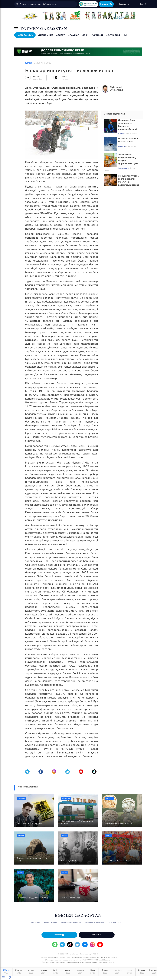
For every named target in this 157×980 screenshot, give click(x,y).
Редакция (36, 922)
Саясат (60, 35)
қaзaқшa (124, 4)
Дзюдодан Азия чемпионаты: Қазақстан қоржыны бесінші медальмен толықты (128, 128)
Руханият (97, 35)
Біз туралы (113, 35)
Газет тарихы (50, 922)
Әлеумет (73, 35)
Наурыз (43, 972)
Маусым (80, 972)
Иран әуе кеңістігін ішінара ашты (128, 140)
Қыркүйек (117, 972)
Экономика (46, 35)
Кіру (143, 4)
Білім (85, 35)
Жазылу (106, 4)
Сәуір (56, 972)
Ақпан (31, 972)
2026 (6, 972)
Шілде (92, 972)
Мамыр (68, 972)
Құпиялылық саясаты (71, 922)
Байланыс (97, 935)
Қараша (142, 972)
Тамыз (105, 972)
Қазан (129, 972)
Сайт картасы (114, 922)
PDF (125, 35)
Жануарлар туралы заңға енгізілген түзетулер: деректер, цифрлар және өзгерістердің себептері (129, 183)
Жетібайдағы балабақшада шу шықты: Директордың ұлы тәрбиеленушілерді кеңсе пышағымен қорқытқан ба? (129, 164)
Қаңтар (19, 972)
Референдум (25, 35)
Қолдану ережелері (94, 922)
